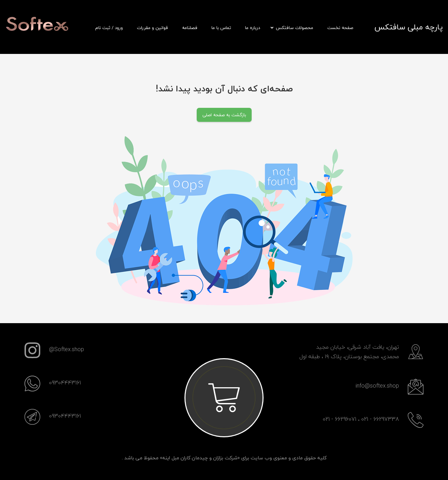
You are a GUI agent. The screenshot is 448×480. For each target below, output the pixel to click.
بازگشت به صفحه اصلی (224, 115)
